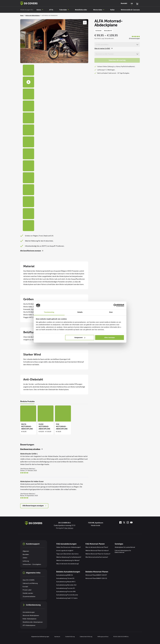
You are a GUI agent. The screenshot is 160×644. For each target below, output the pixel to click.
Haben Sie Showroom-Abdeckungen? (69, 547)
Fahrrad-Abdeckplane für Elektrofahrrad (123, 551)
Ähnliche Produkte (27, 401)
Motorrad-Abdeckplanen (33, 15)
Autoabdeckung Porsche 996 (66, 591)
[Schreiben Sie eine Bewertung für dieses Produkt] (32, 449)
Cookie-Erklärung (70, 637)
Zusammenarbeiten (29, 596)
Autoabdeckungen (29, 612)
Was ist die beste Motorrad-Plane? (97, 547)
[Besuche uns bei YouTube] (131, 522)
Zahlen (25, 558)
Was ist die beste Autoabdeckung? (68, 564)
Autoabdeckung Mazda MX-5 (66, 582)
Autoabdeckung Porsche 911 (66, 588)
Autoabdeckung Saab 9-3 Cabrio (67, 598)
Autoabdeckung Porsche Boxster (67, 595)
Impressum (57, 637)
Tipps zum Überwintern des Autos (67, 554)
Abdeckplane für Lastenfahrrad (125, 547)
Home (22, 15)
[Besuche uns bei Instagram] (128, 522)
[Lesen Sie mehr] (32, 251)
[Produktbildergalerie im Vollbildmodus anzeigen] (85, 23)
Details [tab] (80, 312)
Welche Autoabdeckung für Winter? (68, 560)
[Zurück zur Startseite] (29, 3)
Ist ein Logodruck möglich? (65, 550)
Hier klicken (69, 528)
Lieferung (26, 561)
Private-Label (27, 590)
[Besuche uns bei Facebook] (121, 522)
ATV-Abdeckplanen (29, 625)
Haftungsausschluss (103, 637)
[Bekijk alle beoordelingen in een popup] (134, 38)
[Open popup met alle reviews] (34, 506)
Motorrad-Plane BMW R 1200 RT (96, 575)
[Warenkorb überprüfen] (137, 4)
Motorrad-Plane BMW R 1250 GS (96, 578)
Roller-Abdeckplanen (30, 619)
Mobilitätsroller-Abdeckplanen (33, 622)
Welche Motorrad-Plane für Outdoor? (98, 554)
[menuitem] (40, 10)
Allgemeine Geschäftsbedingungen (40, 637)
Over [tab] (111, 312)
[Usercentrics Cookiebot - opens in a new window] (115, 305)
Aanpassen (80, 337)
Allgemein (26, 551)
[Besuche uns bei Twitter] (124, 522)
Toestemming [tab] (49, 312)
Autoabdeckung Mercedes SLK (66, 585)
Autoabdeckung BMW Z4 (65, 575)
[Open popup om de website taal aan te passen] (132, 4)
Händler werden (28, 593)
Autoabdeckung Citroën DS (65, 578)
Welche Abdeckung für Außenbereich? (69, 557)
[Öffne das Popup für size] (104, 48)
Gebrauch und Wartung (30, 583)
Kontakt (124, 3)
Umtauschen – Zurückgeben (32, 564)
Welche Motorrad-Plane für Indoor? (97, 550)
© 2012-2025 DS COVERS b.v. (121, 637)
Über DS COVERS (29, 580)
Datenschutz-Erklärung (86, 637)
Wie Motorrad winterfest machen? (97, 557)
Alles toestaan (110, 337)
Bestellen (26, 554)
